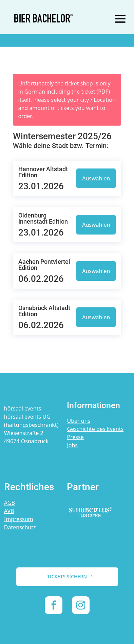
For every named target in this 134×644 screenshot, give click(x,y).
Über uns (79, 421)
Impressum (19, 519)
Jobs (72, 445)
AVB (9, 511)
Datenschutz (20, 527)
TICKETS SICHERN (67, 576)
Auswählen (96, 178)
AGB (9, 503)
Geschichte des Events (95, 429)
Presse (75, 437)
